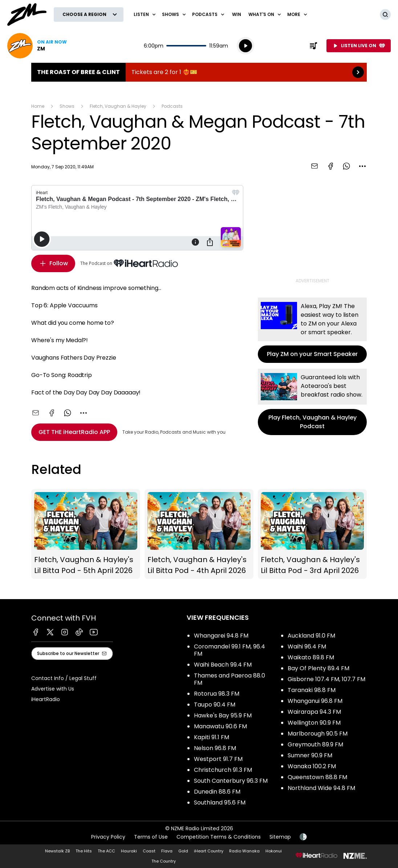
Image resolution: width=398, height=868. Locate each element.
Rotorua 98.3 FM (217, 694)
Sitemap (280, 837)
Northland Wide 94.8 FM (321, 788)
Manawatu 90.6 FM (220, 726)
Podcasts (172, 106)
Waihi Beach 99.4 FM (223, 665)
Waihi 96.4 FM (307, 646)
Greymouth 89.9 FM (315, 744)
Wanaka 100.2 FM (312, 766)
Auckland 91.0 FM (311, 636)
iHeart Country (209, 851)
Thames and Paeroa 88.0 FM (230, 679)
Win (237, 14)
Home (38, 106)
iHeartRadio (46, 699)
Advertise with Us (53, 689)
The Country (164, 861)
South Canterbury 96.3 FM (231, 781)
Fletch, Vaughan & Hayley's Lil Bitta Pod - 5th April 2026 (86, 534)
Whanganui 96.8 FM (315, 701)
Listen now (37, 46)
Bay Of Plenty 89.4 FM (318, 668)
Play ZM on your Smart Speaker (312, 330)
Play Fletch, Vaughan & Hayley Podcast (312, 402)
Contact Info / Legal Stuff (64, 678)
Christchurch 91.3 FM (223, 770)
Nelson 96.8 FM (215, 748)
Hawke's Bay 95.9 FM (223, 715)
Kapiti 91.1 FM (212, 737)
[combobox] (362, 166)
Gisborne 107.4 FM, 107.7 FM (326, 679)
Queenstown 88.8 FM (317, 777)
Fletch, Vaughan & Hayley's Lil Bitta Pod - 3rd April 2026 (312, 534)
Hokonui (274, 851)
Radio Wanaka (244, 851)
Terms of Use (151, 837)
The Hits (84, 851)
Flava (167, 851)
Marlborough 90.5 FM (318, 734)
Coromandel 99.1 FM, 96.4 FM (230, 650)
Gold (183, 851)
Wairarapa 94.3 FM (314, 712)
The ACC (106, 851)
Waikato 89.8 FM (311, 657)
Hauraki (129, 851)
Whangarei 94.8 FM (221, 636)
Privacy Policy (108, 837)
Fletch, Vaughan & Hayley (118, 106)
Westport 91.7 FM (218, 759)
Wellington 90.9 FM (314, 723)
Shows (67, 106)
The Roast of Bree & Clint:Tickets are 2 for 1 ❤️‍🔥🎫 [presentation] (199, 72)
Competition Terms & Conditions (219, 837)
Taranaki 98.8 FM (312, 690)
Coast (149, 851)
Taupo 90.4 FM (215, 705)
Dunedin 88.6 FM (217, 792)
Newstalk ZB (57, 851)
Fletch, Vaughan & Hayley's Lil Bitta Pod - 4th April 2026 (199, 534)
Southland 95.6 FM (220, 803)
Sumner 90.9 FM (310, 755)
